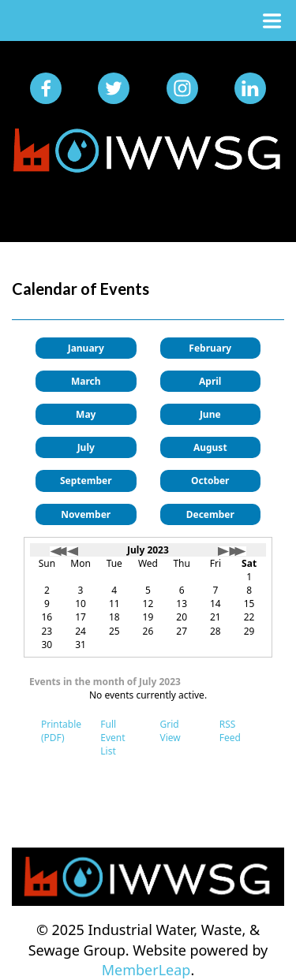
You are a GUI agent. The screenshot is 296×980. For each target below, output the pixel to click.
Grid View (170, 731)
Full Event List (112, 738)
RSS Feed (230, 731)
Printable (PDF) (61, 731)
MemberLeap (146, 970)
